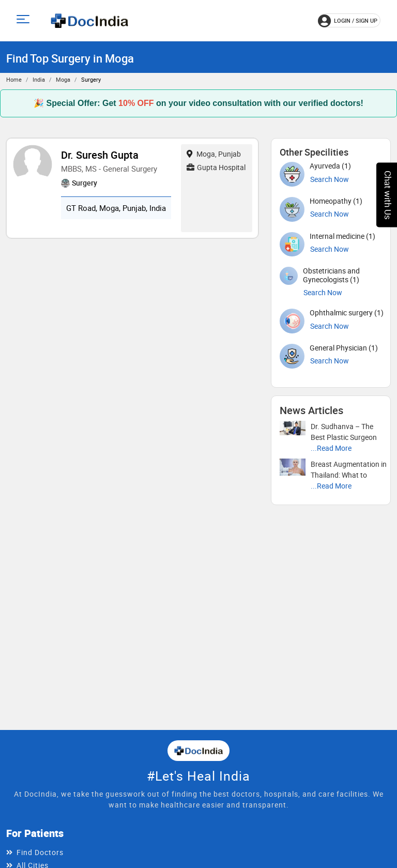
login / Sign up (348, 21)
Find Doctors (40, 852)
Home (14, 79)
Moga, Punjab (214, 154)
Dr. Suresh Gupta (100, 155)
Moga (63, 79)
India (39, 79)
